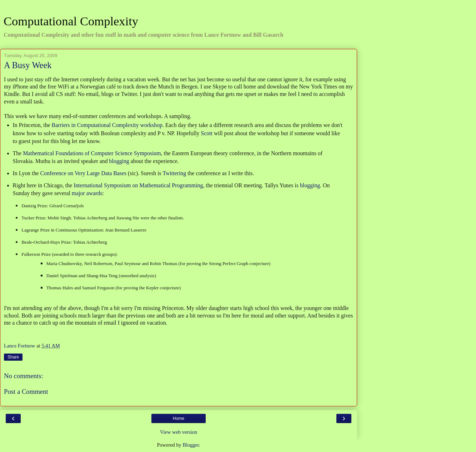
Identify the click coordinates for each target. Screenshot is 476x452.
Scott (207, 133)
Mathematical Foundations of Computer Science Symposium (92, 153)
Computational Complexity (71, 21)
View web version (179, 432)
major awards (87, 193)
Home (179, 418)
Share (13, 357)
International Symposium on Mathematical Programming (138, 185)
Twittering (174, 173)
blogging (119, 161)
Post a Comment (26, 392)
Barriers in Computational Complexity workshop (107, 125)
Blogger (191, 445)
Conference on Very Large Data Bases (84, 173)
